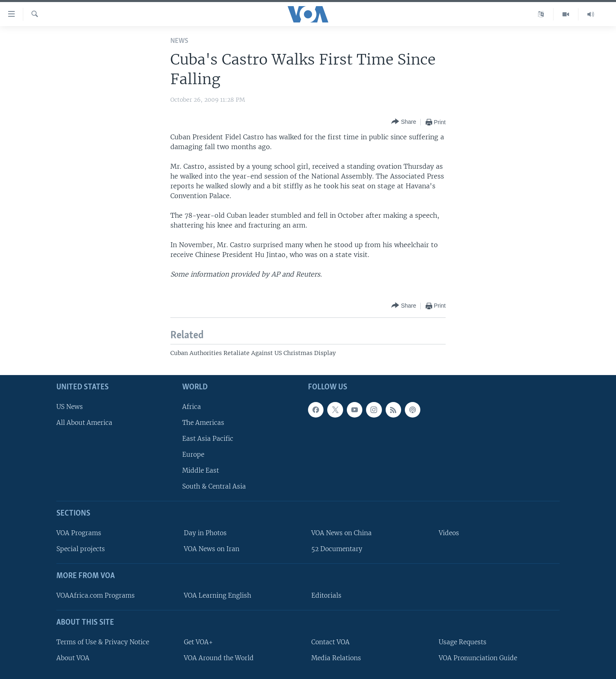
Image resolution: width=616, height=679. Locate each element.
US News (70, 407)
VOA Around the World (219, 658)
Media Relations (336, 658)
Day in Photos (205, 533)
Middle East (201, 470)
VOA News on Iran (212, 549)
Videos (449, 533)
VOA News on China (341, 533)
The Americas (203, 423)
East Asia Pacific (208, 439)
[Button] (404, 122)
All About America (84, 423)
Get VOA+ (198, 642)
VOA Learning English (218, 595)
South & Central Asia (214, 486)
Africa (192, 407)
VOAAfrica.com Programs (96, 595)
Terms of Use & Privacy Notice (103, 642)
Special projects (81, 549)
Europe (193, 455)
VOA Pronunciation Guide (478, 658)
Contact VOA (330, 642)
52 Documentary (337, 549)
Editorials (326, 595)
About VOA (73, 658)
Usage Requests (463, 642)
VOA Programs (79, 533)
